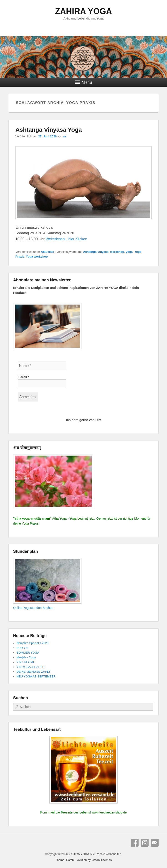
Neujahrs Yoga (26, 657)
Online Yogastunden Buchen (33, 608)
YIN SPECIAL (26, 662)
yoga (129, 252)
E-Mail (24, 377)
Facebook (135, 843)
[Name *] (42, 366)
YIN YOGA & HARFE (30, 667)
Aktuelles (48, 252)
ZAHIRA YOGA (83, 11)
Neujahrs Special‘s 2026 (33, 643)
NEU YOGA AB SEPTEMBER (36, 676)
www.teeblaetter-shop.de (109, 812)
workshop (117, 252)
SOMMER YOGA (28, 653)
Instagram (145, 843)
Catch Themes (102, 860)
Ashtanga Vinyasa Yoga (49, 130)
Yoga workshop (37, 257)
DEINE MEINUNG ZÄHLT (34, 672)
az (65, 136)
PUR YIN (23, 648)
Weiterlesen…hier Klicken (66, 239)
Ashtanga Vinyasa (96, 252)
